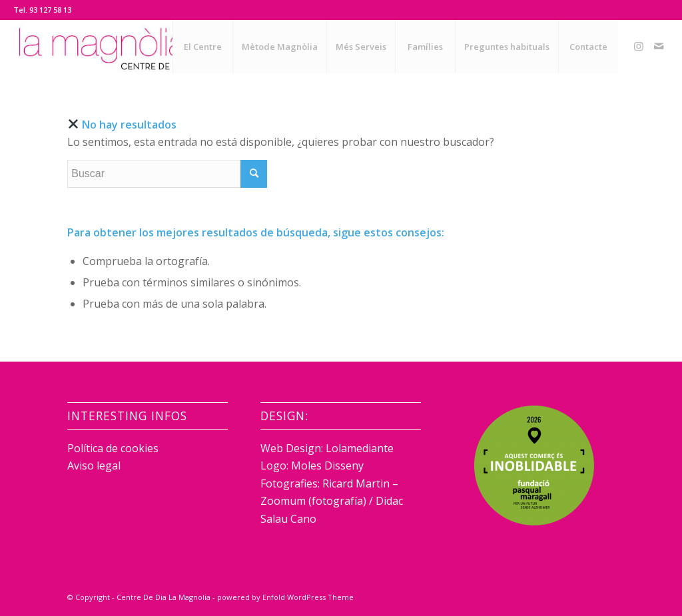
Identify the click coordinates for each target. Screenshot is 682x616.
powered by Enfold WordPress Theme (285, 597)
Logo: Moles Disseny (312, 465)
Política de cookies (113, 448)
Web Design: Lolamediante (327, 448)
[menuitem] (202, 47)
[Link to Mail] (659, 46)
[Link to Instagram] (639, 46)
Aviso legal (94, 465)
